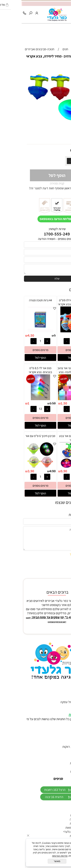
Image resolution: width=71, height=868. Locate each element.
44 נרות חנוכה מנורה (19, 300)
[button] (52, 357)
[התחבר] (15, 12)
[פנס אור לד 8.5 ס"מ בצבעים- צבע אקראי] (19, 399)
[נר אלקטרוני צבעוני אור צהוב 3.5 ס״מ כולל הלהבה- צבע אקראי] (52, 399)
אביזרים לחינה (60, 755)
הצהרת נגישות (57, 715)
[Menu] (68, 12)
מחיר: (62, 150)
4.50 (9, 335)
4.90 (55, 150)
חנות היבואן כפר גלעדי (56, 832)
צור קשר (64, 698)
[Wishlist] (56, 12)
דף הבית (64, 694)
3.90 (9, 471)
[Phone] (3, 12)
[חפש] (9, 12)
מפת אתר (63, 710)
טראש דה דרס (61, 742)
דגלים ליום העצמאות (57, 828)
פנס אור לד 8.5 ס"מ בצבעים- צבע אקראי (19, 370)
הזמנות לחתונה (60, 751)
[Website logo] (35, 14)
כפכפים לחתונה (60, 767)
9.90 (42, 471)
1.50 (42, 403)
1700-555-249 (35, 234)
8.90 (64, 335)
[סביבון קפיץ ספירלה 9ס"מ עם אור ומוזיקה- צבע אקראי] (52, 331)
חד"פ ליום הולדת (59, 823)
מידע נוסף (63, 706)
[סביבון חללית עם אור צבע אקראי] (52, 467)
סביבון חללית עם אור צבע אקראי (52, 438)
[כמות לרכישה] (55, 161)
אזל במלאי (63, 65)
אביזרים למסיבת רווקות (55, 747)
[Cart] (62, 12)
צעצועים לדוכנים (59, 815)
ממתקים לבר (61, 811)
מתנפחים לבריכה (59, 819)
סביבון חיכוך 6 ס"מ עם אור (19, 436)
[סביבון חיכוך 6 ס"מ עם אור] (19, 467)
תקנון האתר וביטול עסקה (54, 702)
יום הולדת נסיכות (59, 771)
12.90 (63, 471)
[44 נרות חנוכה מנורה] (19, 331)
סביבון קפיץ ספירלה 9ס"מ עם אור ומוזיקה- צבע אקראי (52, 302)
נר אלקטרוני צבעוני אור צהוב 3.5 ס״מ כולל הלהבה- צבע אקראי (52, 372)
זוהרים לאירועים (59, 738)
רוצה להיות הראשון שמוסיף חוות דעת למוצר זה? (37, 188)
